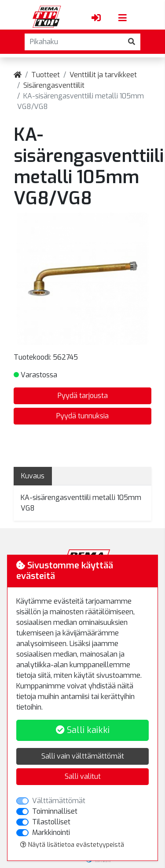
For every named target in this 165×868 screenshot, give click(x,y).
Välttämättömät (59, 801)
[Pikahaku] (74, 42)
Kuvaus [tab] (33, 476)
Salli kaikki (83, 730)
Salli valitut (83, 776)
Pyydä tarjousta (83, 396)
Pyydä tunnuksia (82, 416)
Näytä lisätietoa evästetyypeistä (72, 845)
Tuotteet (46, 75)
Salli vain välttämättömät (83, 756)
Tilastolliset (51, 822)
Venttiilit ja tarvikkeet (103, 75)
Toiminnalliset (55, 811)
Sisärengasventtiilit (54, 85)
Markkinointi (51, 832)
